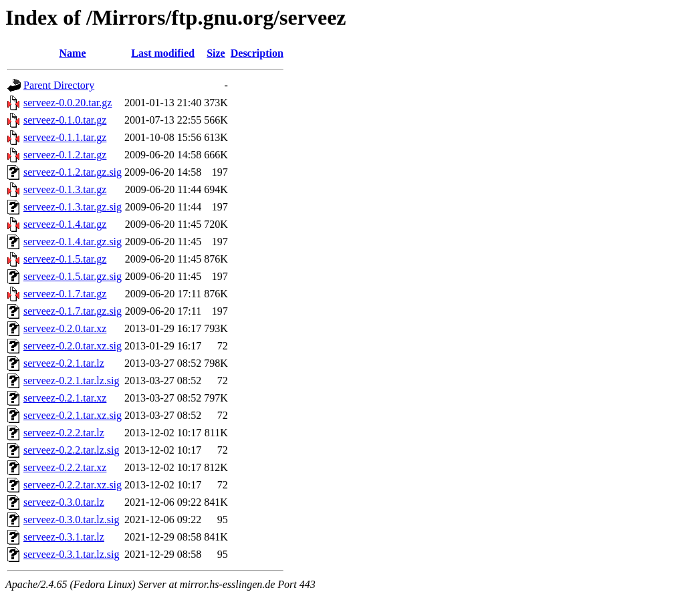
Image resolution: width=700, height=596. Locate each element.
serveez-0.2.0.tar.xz (65, 328)
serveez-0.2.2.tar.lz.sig (72, 450)
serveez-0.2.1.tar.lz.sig (72, 381)
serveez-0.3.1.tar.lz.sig (72, 554)
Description (257, 53)
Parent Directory (59, 85)
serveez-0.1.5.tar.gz (65, 259)
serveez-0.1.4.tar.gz (65, 224)
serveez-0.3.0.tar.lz (64, 502)
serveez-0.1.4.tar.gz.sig (73, 242)
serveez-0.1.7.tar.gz (65, 294)
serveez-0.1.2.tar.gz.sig (73, 172)
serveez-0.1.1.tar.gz (65, 137)
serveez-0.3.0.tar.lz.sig (72, 519)
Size (216, 53)
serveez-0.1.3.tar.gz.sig (73, 207)
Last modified (163, 53)
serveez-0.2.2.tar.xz (65, 467)
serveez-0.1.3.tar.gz (65, 189)
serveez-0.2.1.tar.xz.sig (73, 415)
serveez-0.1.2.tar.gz (65, 155)
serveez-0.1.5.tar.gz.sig (73, 276)
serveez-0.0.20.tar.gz (68, 103)
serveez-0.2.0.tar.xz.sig (73, 346)
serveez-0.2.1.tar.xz (65, 398)
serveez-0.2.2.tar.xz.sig (73, 485)
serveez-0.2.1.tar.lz (64, 363)
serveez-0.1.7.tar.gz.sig (73, 311)
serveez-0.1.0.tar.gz (65, 120)
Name (73, 53)
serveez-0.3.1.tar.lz (64, 537)
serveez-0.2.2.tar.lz (64, 433)
